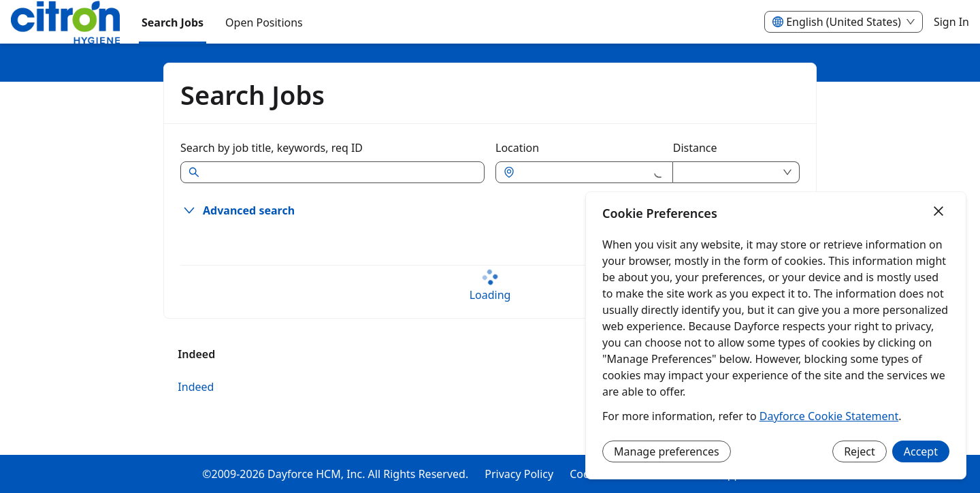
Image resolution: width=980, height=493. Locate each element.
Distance (695, 148)
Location (517, 148)
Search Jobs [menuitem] (173, 22)
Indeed (196, 387)
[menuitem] (65, 22)
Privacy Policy (519, 474)
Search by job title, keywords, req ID (272, 148)
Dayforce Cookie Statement (829, 416)
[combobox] (584, 172)
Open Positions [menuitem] (264, 22)
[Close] (938, 212)
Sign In (951, 22)
